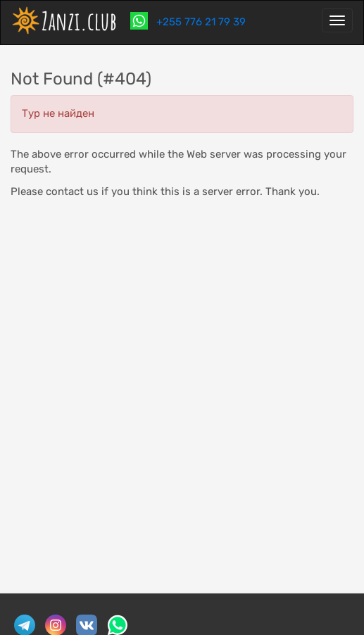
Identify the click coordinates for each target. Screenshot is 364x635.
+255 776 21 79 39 (200, 22)
